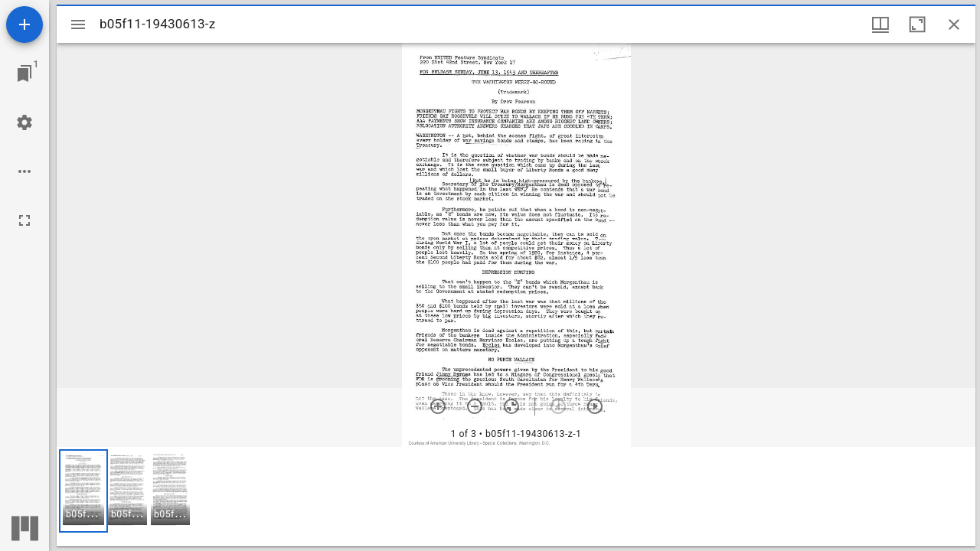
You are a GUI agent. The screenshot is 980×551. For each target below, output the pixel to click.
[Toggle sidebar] (78, 24)
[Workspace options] (24, 171)
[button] (83, 491)
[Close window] (954, 24)
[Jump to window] (24, 73)
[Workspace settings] (24, 122)
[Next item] (595, 406)
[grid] (516, 497)
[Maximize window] (917, 24)
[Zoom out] (475, 406)
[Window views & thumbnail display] (880, 24)
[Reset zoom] (511, 406)
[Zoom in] (438, 406)
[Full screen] (24, 220)
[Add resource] (24, 24)
